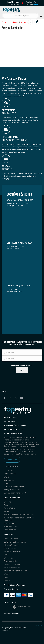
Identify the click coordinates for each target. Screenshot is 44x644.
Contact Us (12, 460)
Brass (6, 555)
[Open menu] (40, 16)
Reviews (7, 580)
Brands (7, 574)
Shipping (7, 502)
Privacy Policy (9, 508)
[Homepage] (12, 10)
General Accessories (12, 567)
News (6, 577)
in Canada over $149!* (13, 3)
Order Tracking (10, 474)
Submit (22, 370)
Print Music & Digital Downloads (16, 571)
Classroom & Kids (11, 561)
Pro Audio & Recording (13, 551)
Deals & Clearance (11, 539)
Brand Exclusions (10, 526)
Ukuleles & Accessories (13, 545)
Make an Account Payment (14, 486)
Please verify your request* (22, 365)
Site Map (39, 625)
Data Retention (10, 530)
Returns (7, 505)
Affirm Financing (10, 523)
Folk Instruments (11, 548)
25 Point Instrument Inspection (16, 493)
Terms (7, 511)
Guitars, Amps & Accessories (15, 542)
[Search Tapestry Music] (20, 16)
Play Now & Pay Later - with (31, 3)
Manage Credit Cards (12, 490)
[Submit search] (5, 16)
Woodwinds (8, 558)
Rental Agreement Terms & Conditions (19, 514)
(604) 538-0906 (15, 425)
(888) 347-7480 (9, 421)
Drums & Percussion (12, 564)
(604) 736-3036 (15, 429)
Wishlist (7, 477)
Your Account (9, 480)
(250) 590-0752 (13, 433)
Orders (7, 483)
